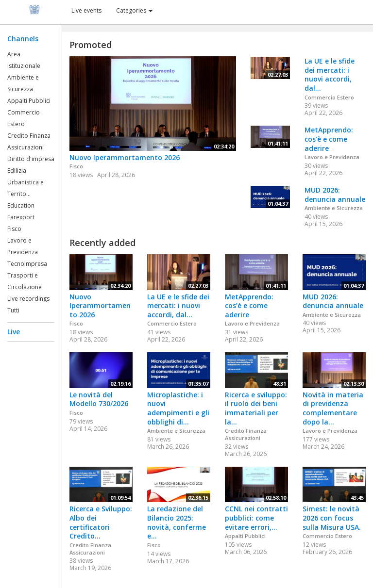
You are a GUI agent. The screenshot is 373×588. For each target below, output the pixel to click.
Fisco (14, 229)
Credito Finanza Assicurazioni (246, 434)
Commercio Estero (329, 97)
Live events (86, 10)
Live (14, 332)
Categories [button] (134, 10)
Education (21, 205)
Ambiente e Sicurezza (334, 208)
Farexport (21, 217)
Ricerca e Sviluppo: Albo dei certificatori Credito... (101, 522)
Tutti (13, 310)
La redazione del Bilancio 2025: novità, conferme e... (177, 522)
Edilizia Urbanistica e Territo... (25, 182)
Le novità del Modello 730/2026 (99, 399)
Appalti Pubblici (29, 101)
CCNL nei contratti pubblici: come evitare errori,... (256, 518)
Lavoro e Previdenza (332, 157)
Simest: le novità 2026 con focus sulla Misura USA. (332, 518)
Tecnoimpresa (27, 264)
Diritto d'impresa (31, 159)
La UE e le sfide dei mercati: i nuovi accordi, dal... (330, 74)
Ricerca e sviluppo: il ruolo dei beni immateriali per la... (256, 408)
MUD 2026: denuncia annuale (335, 195)
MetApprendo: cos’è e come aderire (329, 139)
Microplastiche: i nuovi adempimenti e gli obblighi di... (178, 408)
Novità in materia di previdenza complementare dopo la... (333, 408)
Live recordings (28, 299)
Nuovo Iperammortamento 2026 (125, 157)
